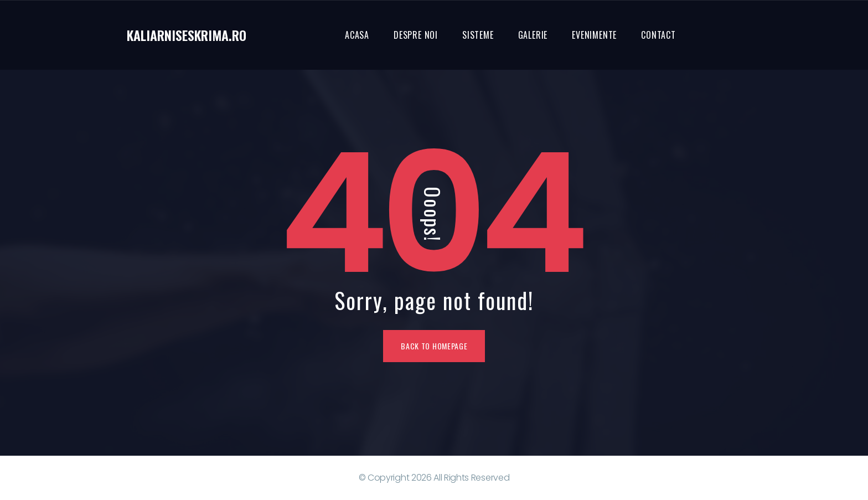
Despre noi (416, 35)
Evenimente (594, 35)
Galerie (533, 35)
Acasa (357, 35)
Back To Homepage (434, 346)
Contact (658, 35)
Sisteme (478, 35)
